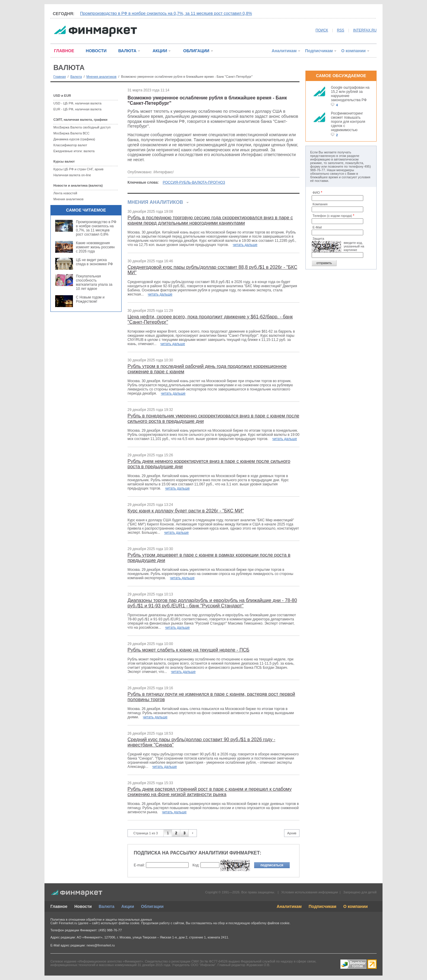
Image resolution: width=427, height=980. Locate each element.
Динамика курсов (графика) (74, 139)
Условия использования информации (309, 892)
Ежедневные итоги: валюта (74, 151)
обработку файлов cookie (270, 923)
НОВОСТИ (96, 51)
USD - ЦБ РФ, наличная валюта (77, 103)
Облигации (152, 906)
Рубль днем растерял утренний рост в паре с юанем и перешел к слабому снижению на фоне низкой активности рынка (210, 792)
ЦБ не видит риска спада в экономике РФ (94, 262)
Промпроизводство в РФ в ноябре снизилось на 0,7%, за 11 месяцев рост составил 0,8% (166, 13)
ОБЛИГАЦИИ (196, 51)
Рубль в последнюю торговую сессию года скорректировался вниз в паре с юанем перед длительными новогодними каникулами (210, 220)
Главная (60, 77)
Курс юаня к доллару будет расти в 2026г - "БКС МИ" (186, 511)
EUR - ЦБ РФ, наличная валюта (77, 109)
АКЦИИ (160, 51)
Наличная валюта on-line (72, 175)
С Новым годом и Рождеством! (90, 299)
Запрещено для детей (360, 892)
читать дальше (245, 245)
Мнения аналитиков (101, 77)
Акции (128, 906)
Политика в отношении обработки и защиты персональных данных (101, 919)
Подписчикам (319, 51)
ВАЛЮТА (127, 51)
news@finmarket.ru (101, 945)
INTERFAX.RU (365, 30)
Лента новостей (65, 193)
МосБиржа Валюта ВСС (71, 133)
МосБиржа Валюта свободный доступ (82, 127)
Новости (83, 906)
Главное (59, 906)
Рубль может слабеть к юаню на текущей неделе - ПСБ (188, 650)
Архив (292, 833)
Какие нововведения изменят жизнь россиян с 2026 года (95, 247)
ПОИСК (322, 30)
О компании (353, 51)
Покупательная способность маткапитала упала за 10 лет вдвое (94, 282)
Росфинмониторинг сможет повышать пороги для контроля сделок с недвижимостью (348, 122)
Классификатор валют (70, 145)
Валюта (76, 77)
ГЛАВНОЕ (64, 51)
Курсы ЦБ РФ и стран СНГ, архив (78, 169)
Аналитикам (284, 51)
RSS (341, 30)
